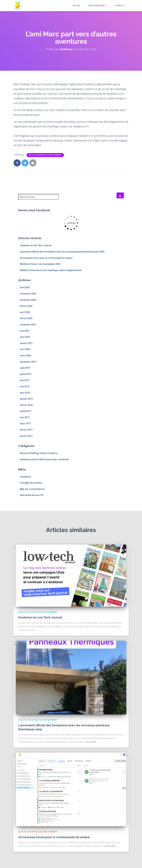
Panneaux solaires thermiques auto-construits (44, 459)
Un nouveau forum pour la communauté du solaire (46, 258)
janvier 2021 (26, 343)
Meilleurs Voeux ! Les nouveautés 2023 (40, 264)
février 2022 (26, 318)
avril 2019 (25, 393)
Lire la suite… (91, 742)
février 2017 (26, 430)
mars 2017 (25, 424)
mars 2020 (25, 356)
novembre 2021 (28, 325)
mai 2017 (25, 417)
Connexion (25, 477)
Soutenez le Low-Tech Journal (36, 245)
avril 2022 (25, 312)
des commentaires (32, 489)
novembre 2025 (28, 294)
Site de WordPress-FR (32, 495)
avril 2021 (25, 337)
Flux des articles (31, 483)
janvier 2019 (26, 399)
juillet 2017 (26, 411)
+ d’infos (119, 6)
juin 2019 (25, 380)
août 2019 (25, 368)
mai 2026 (25, 287)
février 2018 (26, 405)
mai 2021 (25, 331)
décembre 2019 (28, 362)
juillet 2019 (26, 374)
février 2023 (26, 306)
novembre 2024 (28, 300)
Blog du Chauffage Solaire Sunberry (45, 155)
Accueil (77, 6)
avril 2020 (25, 349)
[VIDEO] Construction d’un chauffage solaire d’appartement (51, 270)
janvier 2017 (26, 436)
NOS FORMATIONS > (97, 6)
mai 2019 (25, 386)
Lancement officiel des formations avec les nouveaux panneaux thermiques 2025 (62, 252)
